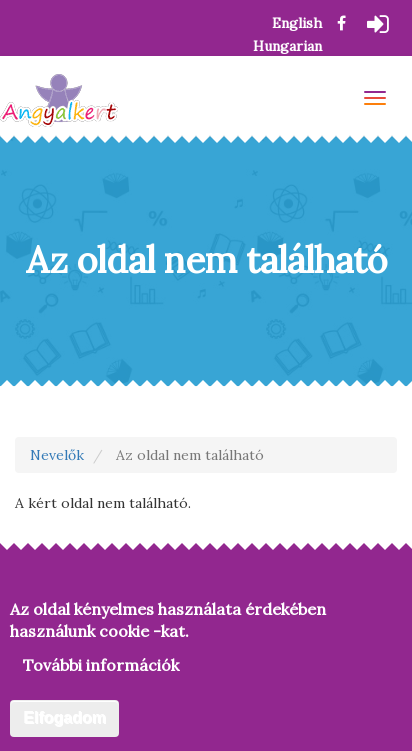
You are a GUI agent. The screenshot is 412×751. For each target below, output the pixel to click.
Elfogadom (64, 720)
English (297, 23)
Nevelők (57, 455)
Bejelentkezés (382, 27)
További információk (101, 668)
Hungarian (287, 46)
